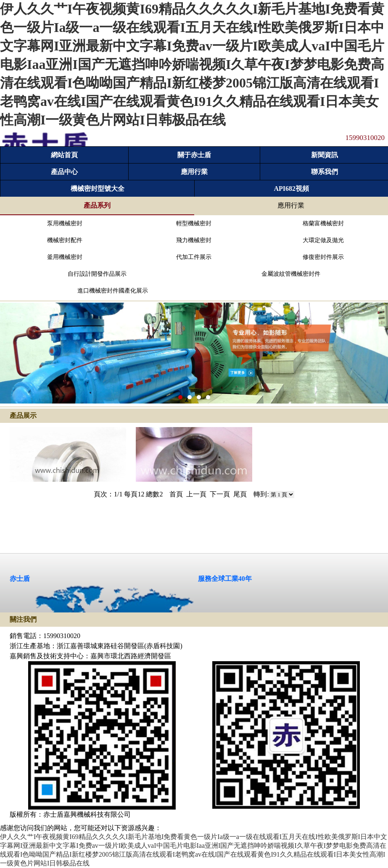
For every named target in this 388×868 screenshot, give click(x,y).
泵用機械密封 (65, 223)
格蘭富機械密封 (323, 223)
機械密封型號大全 (98, 189)
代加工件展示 (194, 257)
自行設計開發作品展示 (97, 274)
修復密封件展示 (323, 257)
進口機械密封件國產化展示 (113, 291)
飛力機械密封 (194, 240)
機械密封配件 (65, 240)
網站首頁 (64, 155)
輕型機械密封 (194, 223)
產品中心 (64, 172)
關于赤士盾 (194, 155)
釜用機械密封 (65, 257)
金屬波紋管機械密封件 (291, 274)
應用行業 (194, 172)
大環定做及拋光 (323, 240)
